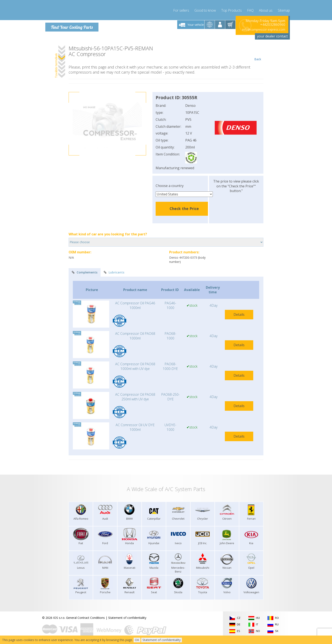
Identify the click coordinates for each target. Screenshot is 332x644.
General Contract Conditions (85, 616)
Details (239, 312)
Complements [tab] (85, 270)
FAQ (250, 8)
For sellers (181, 8)
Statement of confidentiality (127, 616)
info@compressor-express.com (264, 27)
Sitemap (284, 8)
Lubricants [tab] (114, 270)
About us (266, 8)
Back (258, 51)
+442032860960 (273, 22)
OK (137, 640)
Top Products (232, 8)
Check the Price (184, 206)
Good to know (205, 8)
